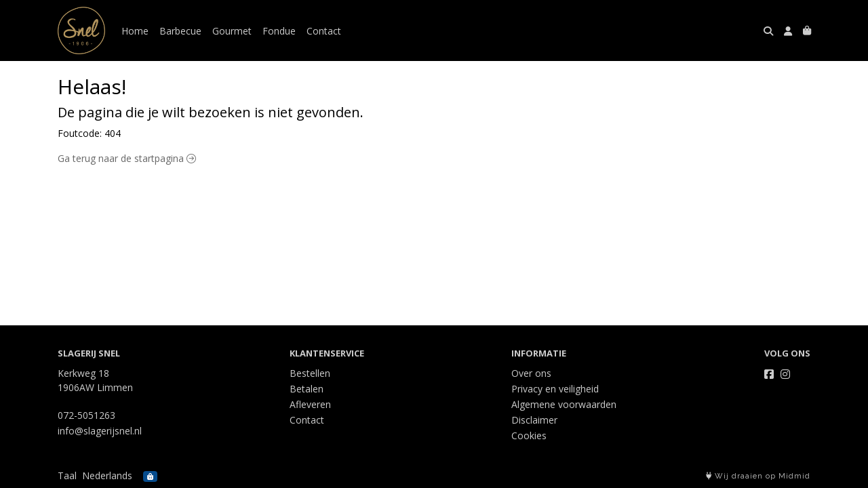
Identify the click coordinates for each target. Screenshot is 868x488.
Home (135, 31)
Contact (324, 31)
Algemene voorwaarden (564, 404)
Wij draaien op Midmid (758, 476)
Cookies (529, 435)
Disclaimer (534, 420)
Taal (67, 475)
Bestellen (310, 373)
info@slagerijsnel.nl (100, 431)
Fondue (279, 31)
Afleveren (310, 404)
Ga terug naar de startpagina (127, 158)
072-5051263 (86, 415)
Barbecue (180, 31)
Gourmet (232, 31)
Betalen (307, 389)
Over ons (531, 373)
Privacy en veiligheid (555, 389)
